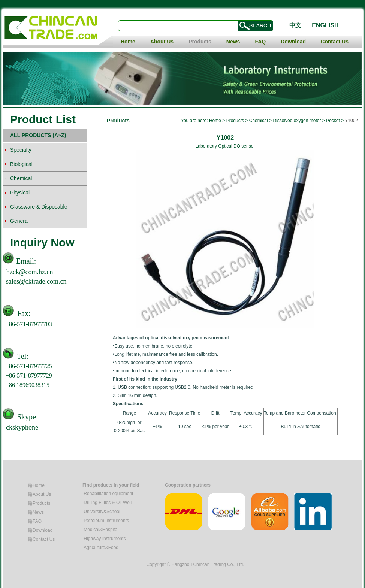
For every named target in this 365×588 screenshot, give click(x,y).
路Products (39, 503)
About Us (162, 42)
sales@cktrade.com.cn (36, 281)
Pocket (333, 121)
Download (293, 42)
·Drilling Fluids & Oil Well (107, 503)
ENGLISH (325, 25)
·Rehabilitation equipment (108, 494)
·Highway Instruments (104, 539)
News (233, 42)
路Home (36, 485)
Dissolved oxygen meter (297, 121)
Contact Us (335, 42)
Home (128, 42)
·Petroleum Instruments (106, 521)
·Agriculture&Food (100, 548)
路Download (40, 530)
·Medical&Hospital (100, 530)
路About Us (40, 494)
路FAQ (35, 521)
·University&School (101, 512)
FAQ (260, 42)
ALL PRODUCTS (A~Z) (38, 135)
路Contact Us (41, 539)
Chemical (259, 121)
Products (200, 42)
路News (36, 512)
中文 (295, 25)
